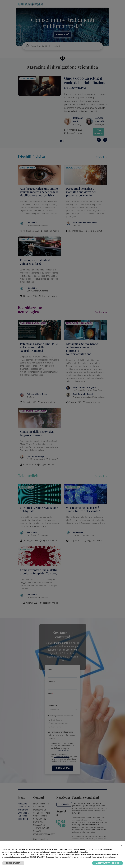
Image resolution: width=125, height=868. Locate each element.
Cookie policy (82, 852)
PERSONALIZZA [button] (13, 863)
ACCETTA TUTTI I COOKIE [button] (108, 863)
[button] (122, 845)
